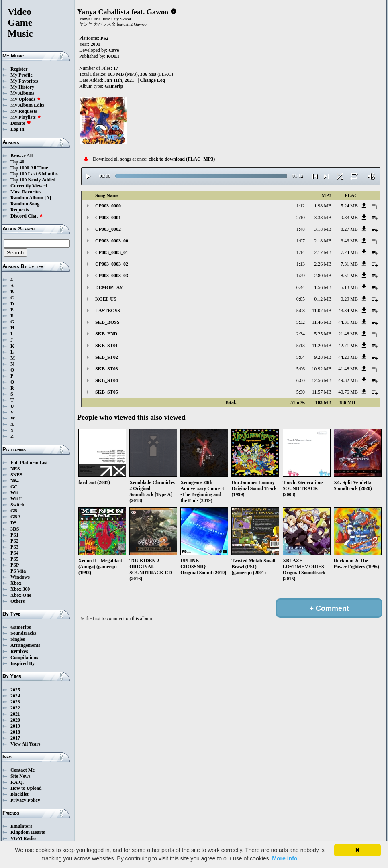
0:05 (301, 299)
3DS (15, 529)
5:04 (301, 357)
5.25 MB (323, 334)
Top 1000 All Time (29, 168)
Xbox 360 (20, 589)
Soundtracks (23, 633)
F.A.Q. (17, 782)
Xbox (16, 583)
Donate (21, 123)
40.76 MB (348, 392)
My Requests (24, 111)
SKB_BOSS (107, 322)
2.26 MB (323, 264)
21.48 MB (348, 334)
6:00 (301, 380)
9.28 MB (323, 357)
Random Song (25, 204)
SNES (16, 475)
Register (19, 69)
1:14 (301, 252)
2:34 (301, 334)
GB (14, 511)
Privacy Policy (25, 800)
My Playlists (26, 117)
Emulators (21, 826)
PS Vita (18, 571)
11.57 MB (322, 392)
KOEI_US (106, 299)
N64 (15, 481)
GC (14, 487)
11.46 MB (322, 322)
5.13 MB (349, 287)
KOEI (113, 56)
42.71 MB (348, 346)
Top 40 (17, 162)
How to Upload (26, 788)
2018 (15, 732)
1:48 (301, 229)
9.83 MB (349, 218)
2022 (15, 708)
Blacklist (19, 794)
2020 (15, 720)
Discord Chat (27, 216)
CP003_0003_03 (112, 276)
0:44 (301, 287)
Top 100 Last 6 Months (34, 174)
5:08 (301, 311)
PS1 (14, 535)
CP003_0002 (108, 229)
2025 (15, 690)
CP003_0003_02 (112, 264)
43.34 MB (348, 311)
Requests (20, 210)
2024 (15, 696)
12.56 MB (322, 380)
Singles (18, 639)
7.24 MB (349, 252)
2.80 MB (323, 276)
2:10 (301, 218)
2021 (15, 714)
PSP (15, 565)
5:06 (301, 369)
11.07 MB (322, 311)
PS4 (14, 553)
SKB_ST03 (107, 369)
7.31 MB (349, 264)
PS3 (14, 547)
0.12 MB (323, 299)
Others (17, 601)
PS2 (14, 541)
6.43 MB (349, 241)
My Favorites (24, 81)
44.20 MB (348, 357)
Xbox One (21, 595)
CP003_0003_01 (112, 252)
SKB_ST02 (107, 357)
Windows (20, 577)
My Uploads (26, 99)
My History (22, 87)
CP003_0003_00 (112, 241)
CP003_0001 (108, 218)
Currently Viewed (29, 186)
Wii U (16, 499)
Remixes (19, 651)
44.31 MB (348, 322)
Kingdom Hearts (28, 832)
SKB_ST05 (107, 392)
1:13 (301, 264)
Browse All (21, 156)
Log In (17, 129)
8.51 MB (349, 276)
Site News (20, 776)
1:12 (301, 206)
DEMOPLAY (109, 287)
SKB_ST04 (107, 380)
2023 (15, 702)
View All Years (25, 744)
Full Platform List (29, 463)
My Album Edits (28, 105)
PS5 (14, 559)
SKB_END (106, 334)
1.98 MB (323, 206)
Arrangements (25, 645)
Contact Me (22, 770)
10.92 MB (322, 369)
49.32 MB (348, 380)
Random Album (27, 198)
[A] (48, 198)
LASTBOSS (108, 311)
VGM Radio (23, 838)
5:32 (301, 322)
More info (285, 858)
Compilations (24, 657)
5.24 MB (349, 206)
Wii (14, 493)
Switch (17, 505)
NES (15, 469)
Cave (114, 50)
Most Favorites (26, 192)
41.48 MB (348, 369)
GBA (16, 517)
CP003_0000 (108, 206)
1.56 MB (323, 287)
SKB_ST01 (107, 346)
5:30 (301, 392)
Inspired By (22, 663)
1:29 (301, 276)
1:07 (301, 241)
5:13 (301, 346)
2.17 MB (323, 252)
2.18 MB (323, 241)
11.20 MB (322, 346)
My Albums (22, 93)
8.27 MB (349, 229)
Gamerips (21, 627)
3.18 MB (323, 229)
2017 (15, 738)
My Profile (21, 75)
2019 (15, 726)
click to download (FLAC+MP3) (182, 159)
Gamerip (114, 86)
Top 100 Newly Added (33, 180)
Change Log (152, 80)
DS (13, 523)
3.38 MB (323, 218)
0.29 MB (349, 299)
